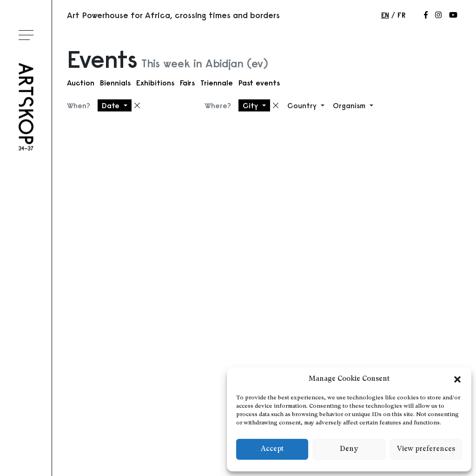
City (251, 105)
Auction (81, 83)
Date (112, 105)
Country (303, 105)
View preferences (426, 449)
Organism (350, 105)
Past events (259, 83)
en (385, 15)
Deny (349, 449)
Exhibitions (155, 83)
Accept (272, 449)
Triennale (217, 83)
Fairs (187, 83)
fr (401, 15)
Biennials (115, 83)
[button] (457, 379)
